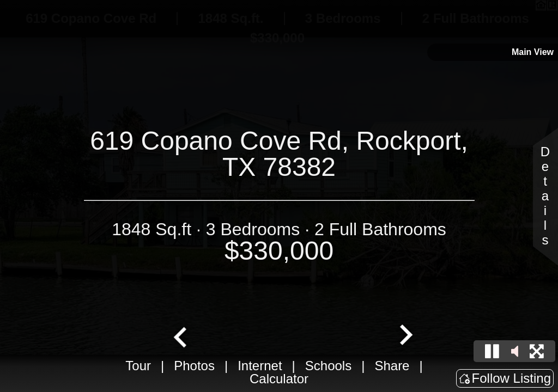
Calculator (279, 379)
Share (392, 366)
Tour (138, 366)
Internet (260, 366)
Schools (328, 366)
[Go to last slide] (181, 336)
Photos (194, 366)
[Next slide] (405, 336)
